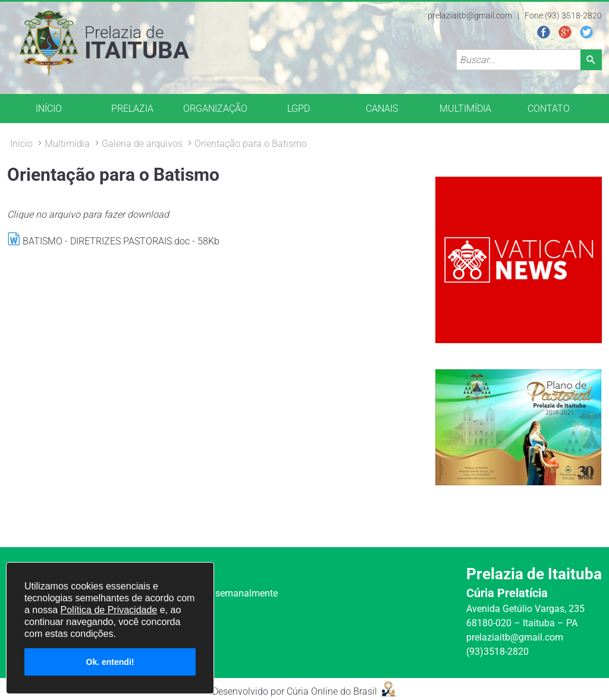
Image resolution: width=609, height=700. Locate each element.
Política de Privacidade (109, 610)
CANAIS (382, 109)
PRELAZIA (132, 109)
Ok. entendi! (110, 662)
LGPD (299, 109)
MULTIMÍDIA (465, 109)
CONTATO (549, 109)
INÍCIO (49, 109)
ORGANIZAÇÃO (215, 109)
